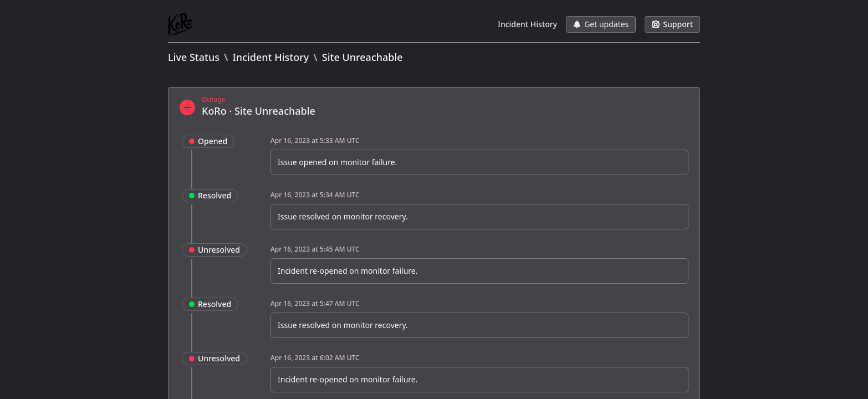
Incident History (527, 24)
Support (672, 24)
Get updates (601, 24)
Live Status (194, 57)
